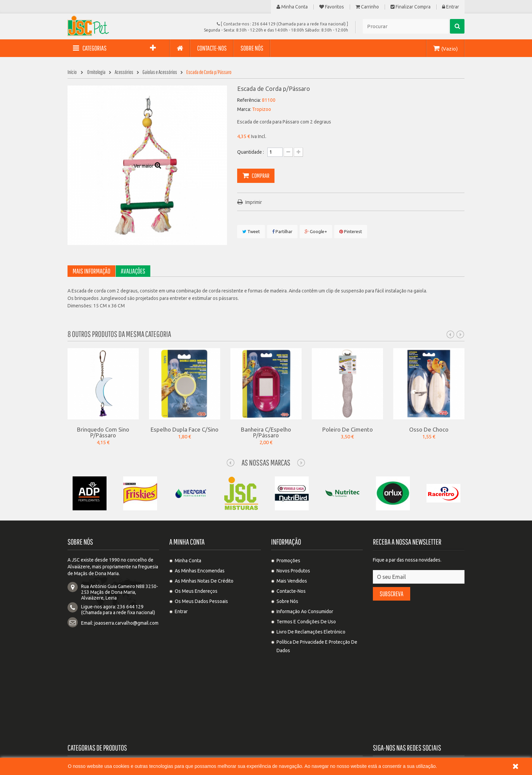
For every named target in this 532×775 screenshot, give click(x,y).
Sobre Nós (287, 601)
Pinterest (351, 231)
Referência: (249, 100)
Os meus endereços (196, 591)
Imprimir (254, 202)
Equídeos (280, 712)
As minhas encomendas (200, 571)
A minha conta (187, 542)
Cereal (277, 722)
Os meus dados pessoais (201, 601)
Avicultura (182, 691)
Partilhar (282, 231)
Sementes (84, 732)
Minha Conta (292, 7)
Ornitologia (282, 681)
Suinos (277, 701)
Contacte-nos (291, 591)
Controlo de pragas (192, 722)
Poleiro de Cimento (348, 429)
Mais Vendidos (292, 581)
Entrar (451, 7)
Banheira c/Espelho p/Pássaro (266, 432)
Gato (176, 681)
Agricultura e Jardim (192, 732)
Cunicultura (85, 712)
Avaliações (133, 271)
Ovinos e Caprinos (191, 712)
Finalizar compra (411, 7)
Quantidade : (251, 152)
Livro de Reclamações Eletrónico (311, 632)
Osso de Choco (429, 429)
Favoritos (332, 7)
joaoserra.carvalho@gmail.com (126, 623)
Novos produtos (293, 571)
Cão (77, 681)
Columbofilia (86, 691)
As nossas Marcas (266, 462)
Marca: (244, 109)
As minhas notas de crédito (204, 581)
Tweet (251, 231)
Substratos (84, 701)
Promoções (288, 561)
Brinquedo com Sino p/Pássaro (103, 432)
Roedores (280, 691)
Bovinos (180, 701)
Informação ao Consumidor (305, 611)
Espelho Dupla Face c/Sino (185, 429)
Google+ (316, 231)
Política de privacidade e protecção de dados (317, 646)
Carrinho (367, 7)
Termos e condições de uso (306, 622)
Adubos (81, 722)
